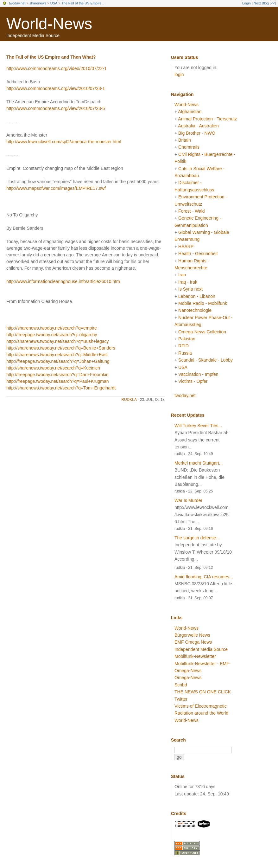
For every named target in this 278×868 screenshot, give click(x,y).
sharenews (38, 3)
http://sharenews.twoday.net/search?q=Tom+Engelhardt (61, 388)
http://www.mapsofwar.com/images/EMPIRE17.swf (56, 188)
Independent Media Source (201, 649)
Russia (185, 353)
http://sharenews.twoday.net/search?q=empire (52, 328)
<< (273, 3)
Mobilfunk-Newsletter (195, 656)
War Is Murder (188, 500)
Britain (185, 140)
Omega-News (188, 678)
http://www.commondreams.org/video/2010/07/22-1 (57, 68)
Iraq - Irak (188, 282)
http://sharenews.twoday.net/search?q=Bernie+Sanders (61, 348)
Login (246, 3)
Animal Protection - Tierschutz (207, 119)
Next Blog (261, 3)
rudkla (129, 400)
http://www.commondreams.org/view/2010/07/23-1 (56, 88)
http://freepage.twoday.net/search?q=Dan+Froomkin (57, 375)
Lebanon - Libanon (197, 296)
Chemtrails (189, 147)
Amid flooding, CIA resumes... (204, 577)
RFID (183, 346)
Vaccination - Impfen (198, 374)
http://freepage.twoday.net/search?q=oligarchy (52, 335)
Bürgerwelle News (192, 635)
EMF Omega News (193, 642)
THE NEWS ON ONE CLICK (203, 692)
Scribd (181, 685)
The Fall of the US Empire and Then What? (51, 57)
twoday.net (17, 3)
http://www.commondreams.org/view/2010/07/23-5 (56, 108)
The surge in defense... (197, 538)
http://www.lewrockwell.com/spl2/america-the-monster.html (64, 142)
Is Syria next (190, 289)
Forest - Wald (192, 211)
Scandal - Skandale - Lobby (205, 360)
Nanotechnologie (195, 310)
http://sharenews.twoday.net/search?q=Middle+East (57, 355)
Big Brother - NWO (197, 133)
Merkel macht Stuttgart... (199, 463)
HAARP (186, 247)
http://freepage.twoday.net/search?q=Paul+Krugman (58, 381)
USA (54, 3)
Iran (182, 275)
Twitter (181, 699)
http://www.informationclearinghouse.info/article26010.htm (63, 281)
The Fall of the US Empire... (83, 3)
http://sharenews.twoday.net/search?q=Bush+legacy (58, 341)
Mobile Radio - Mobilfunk (203, 303)
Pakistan (187, 339)
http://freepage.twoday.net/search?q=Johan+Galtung (58, 361)
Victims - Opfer (193, 381)
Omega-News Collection (202, 332)
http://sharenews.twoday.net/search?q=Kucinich (53, 368)
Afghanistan (190, 112)
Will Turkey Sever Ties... (198, 426)
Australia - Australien (198, 126)
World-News (49, 24)
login (179, 74)
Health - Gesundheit (198, 254)
